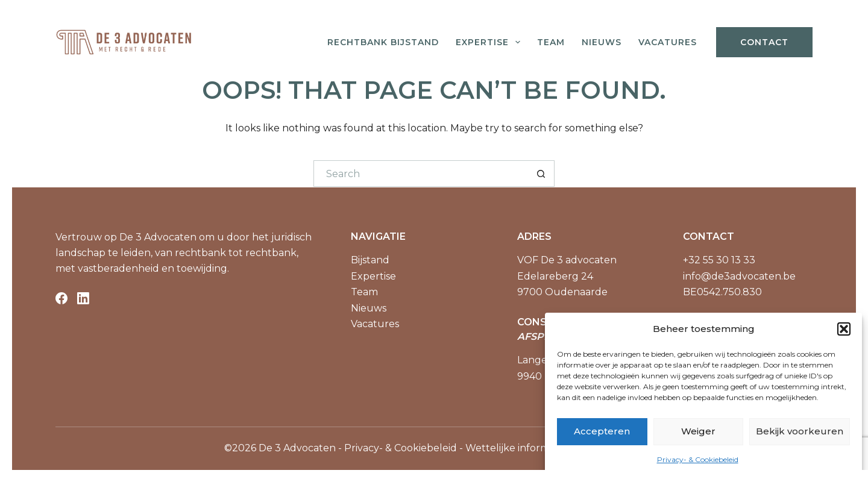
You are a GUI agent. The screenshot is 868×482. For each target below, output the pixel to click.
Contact (764, 42)
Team (551, 42)
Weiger (698, 431)
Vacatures (668, 42)
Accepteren (602, 431)
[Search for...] (421, 174)
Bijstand (370, 260)
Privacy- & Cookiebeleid (698, 459)
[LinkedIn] (83, 298)
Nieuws (602, 42)
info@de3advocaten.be (739, 276)
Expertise (490, 42)
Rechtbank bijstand (383, 42)
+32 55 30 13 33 (719, 260)
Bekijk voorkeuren (800, 431)
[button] (844, 329)
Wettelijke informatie (516, 448)
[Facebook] (61, 298)
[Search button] (541, 174)
